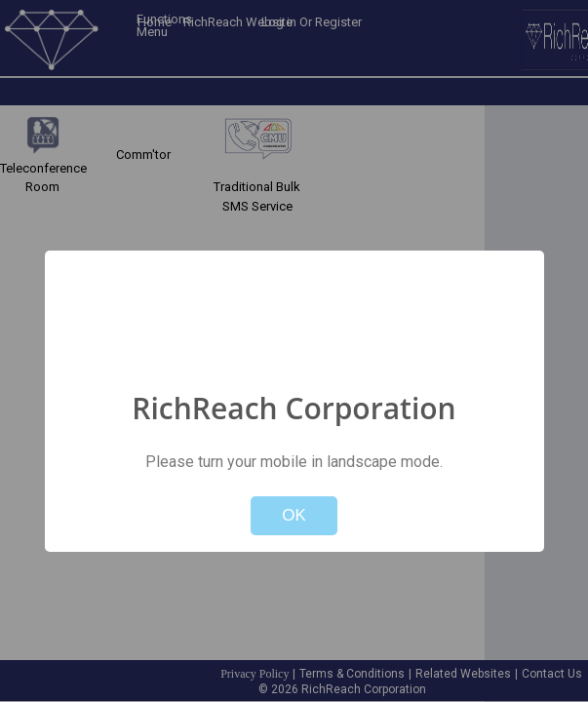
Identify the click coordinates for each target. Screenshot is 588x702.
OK (294, 515)
